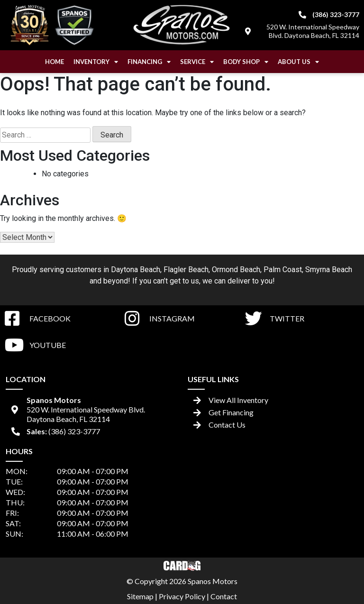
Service (197, 62)
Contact (224, 596)
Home (55, 62)
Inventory (96, 62)
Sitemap (140, 596)
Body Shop (246, 62)
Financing (149, 62)
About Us (298, 62)
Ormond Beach (236, 270)
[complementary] (336, 576)
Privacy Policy (182, 596)
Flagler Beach (186, 270)
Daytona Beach (136, 270)
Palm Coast (283, 270)
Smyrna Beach (329, 270)
